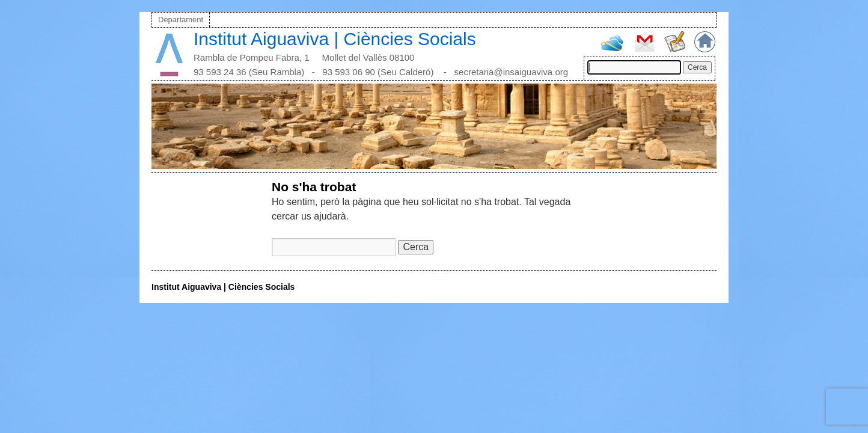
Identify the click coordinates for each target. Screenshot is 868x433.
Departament (181, 20)
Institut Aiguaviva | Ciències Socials (335, 39)
